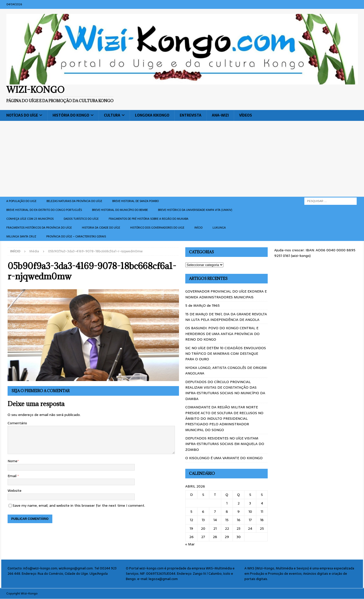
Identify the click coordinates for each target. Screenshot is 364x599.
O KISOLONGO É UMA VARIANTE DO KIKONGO (224, 458)
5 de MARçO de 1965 (202, 305)
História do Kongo (71, 115)
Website (15, 491)
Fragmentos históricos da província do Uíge (39, 228)
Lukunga (219, 228)
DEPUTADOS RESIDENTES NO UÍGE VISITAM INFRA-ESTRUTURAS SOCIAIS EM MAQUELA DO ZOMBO (225, 444)
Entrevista (191, 115)
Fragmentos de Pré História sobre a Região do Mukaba (149, 219)
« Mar (190, 544)
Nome (13, 461)
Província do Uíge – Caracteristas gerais (76, 236)
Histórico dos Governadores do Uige (157, 228)
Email (13, 476)
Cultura (112, 115)
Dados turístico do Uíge (81, 219)
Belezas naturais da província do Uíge (74, 201)
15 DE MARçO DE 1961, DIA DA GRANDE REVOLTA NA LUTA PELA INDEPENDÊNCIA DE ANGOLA (226, 317)
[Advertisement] (182, 159)
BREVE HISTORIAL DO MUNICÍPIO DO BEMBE (120, 210)
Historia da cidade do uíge (101, 228)
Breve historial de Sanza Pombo (135, 201)
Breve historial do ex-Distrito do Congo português (44, 210)
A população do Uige (21, 201)
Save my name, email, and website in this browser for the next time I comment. (79, 505)
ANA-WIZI (220, 115)
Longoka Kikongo (152, 115)
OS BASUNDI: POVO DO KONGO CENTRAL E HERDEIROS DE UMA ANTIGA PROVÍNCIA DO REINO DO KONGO (222, 334)
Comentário (17, 423)
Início (198, 228)
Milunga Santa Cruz (21, 236)
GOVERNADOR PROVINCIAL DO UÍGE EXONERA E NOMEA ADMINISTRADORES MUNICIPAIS (226, 294)
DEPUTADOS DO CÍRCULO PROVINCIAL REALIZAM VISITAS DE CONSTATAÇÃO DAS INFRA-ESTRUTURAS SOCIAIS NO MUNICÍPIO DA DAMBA (225, 390)
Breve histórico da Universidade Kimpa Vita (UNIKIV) (195, 210)
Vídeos (246, 115)
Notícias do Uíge (22, 115)
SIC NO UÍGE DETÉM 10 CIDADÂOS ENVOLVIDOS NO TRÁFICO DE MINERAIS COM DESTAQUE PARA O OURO (226, 354)
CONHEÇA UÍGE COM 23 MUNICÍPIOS (30, 219)
